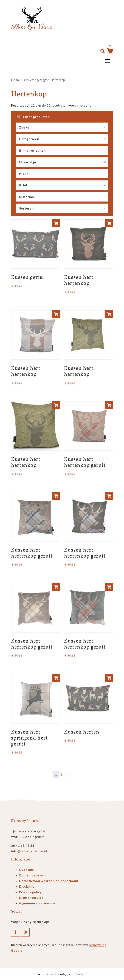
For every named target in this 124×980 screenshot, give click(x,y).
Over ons (26, 870)
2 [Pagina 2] (61, 774)
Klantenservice (31, 897)
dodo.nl (50, 974)
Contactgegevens (33, 875)
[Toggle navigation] (107, 61)
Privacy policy (30, 892)
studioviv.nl (78, 974)
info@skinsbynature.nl (29, 851)
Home (15, 80)
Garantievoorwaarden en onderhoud (48, 881)
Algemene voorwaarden (38, 903)
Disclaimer (28, 886)
